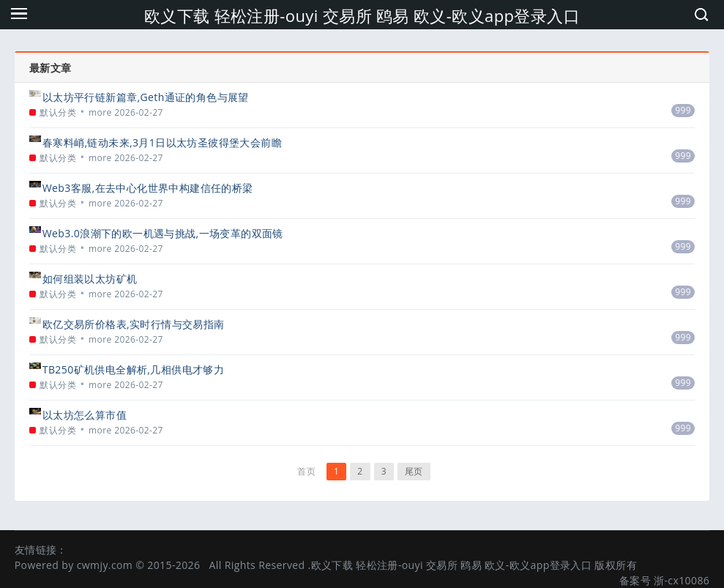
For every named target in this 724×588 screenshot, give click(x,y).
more (100, 112)
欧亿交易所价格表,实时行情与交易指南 (134, 324)
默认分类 (58, 112)
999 (683, 110)
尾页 (414, 471)
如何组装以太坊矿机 (90, 279)
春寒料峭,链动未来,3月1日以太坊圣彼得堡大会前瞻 (162, 142)
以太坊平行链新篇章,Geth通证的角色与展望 (146, 97)
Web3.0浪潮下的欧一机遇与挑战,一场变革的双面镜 (163, 233)
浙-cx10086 (682, 580)
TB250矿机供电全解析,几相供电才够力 (133, 369)
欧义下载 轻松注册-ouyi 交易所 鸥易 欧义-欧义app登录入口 (362, 15)
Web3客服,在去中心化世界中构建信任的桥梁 (148, 188)
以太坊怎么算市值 (85, 415)
